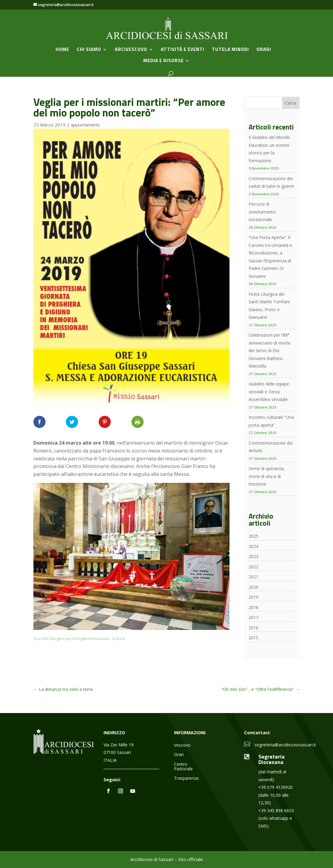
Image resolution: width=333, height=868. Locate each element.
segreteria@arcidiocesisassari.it (285, 745)
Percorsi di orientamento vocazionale (262, 212)
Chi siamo (89, 50)
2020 (253, 587)
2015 (253, 638)
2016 (253, 628)
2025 (253, 536)
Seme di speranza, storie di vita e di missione (267, 476)
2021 (253, 577)
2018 (253, 607)
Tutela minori (230, 50)
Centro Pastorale (183, 767)
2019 (253, 597)
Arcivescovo (131, 50)
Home (62, 50)
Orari (264, 50)
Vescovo (182, 745)
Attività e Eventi (183, 50)
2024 (253, 546)
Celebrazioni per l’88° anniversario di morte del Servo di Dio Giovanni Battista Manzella (270, 350)
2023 (253, 556)
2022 (253, 567)
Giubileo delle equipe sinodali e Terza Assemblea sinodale (269, 392)
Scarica (118, 638)
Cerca (291, 103)
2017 (253, 617)
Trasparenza (186, 778)
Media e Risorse (163, 61)
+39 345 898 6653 (276, 811)
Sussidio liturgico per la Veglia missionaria (71, 638)
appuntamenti (85, 125)
